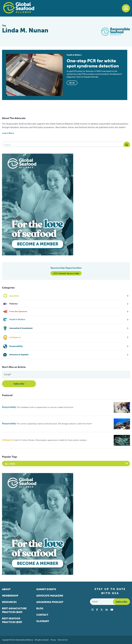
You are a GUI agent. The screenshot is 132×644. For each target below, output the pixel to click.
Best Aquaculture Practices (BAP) (14, 610)
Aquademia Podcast (50, 602)
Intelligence (8, 440)
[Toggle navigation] (126, 8)
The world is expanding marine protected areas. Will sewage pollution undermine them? (54, 424)
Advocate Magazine (50, 596)
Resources (9, 602)
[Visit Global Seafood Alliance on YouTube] (112, 610)
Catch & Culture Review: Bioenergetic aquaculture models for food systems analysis (50, 440)
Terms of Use (63, 640)
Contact (42, 615)
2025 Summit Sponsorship (66, 273)
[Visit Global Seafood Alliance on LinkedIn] (107, 610)
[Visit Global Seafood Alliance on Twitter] (102, 610)
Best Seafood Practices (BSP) (12, 620)
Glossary (43, 621)
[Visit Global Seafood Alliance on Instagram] (92, 610)
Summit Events (46, 589)
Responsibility (9, 407)
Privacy (53, 640)
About (6, 589)
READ (72, 83)
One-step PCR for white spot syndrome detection (93, 63)
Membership (10, 596)
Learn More (8, 133)
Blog (40, 608)
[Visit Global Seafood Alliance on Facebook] (97, 610)
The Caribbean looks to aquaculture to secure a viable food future (45, 407)
